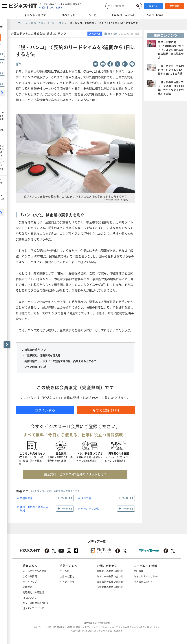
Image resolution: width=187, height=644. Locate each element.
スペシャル (68, 15)
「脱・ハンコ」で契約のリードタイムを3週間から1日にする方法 (171, 70)
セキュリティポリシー (146, 576)
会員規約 (27, 587)
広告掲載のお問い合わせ (110, 587)
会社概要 (139, 571)
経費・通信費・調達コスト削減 (35, 508)
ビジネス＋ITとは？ (52, 8)
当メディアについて (33, 608)
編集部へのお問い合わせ (110, 571)
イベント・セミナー (36, 15)
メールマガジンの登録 (34, 571)
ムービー (94, 15)
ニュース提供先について (36, 603)
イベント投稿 (67, 582)
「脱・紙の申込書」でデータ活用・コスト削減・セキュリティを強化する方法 (171, 88)
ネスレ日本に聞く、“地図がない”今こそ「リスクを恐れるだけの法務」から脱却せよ (171, 50)
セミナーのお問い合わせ (110, 576)
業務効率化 (26, 498)
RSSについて (30, 598)
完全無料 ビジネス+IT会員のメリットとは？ (75, 474)
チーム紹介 (66, 571)
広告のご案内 (67, 576)
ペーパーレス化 (90, 508)
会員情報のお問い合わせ (110, 582)
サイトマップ (30, 582)
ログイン (154, 6)
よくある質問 (30, 576)
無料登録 (175, 6)
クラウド (86, 498)
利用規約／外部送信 (33, 592)
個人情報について (143, 582)
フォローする (67, 498)
